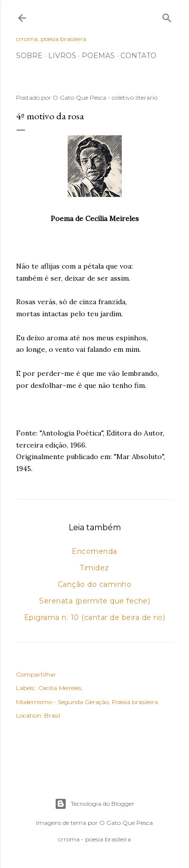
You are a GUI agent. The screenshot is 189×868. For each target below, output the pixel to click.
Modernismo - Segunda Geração (62, 702)
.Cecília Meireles (59, 688)
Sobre (29, 56)
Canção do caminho (95, 584)
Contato (138, 56)
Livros (62, 56)
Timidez (94, 568)
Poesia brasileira (135, 702)
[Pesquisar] (167, 16)
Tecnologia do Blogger (94, 804)
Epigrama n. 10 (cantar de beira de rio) (95, 617)
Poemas (98, 56)
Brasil (52, 715)
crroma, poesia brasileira (51, 39)
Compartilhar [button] (36, 674)
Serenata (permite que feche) (94, 601)
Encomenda (94, 551)
